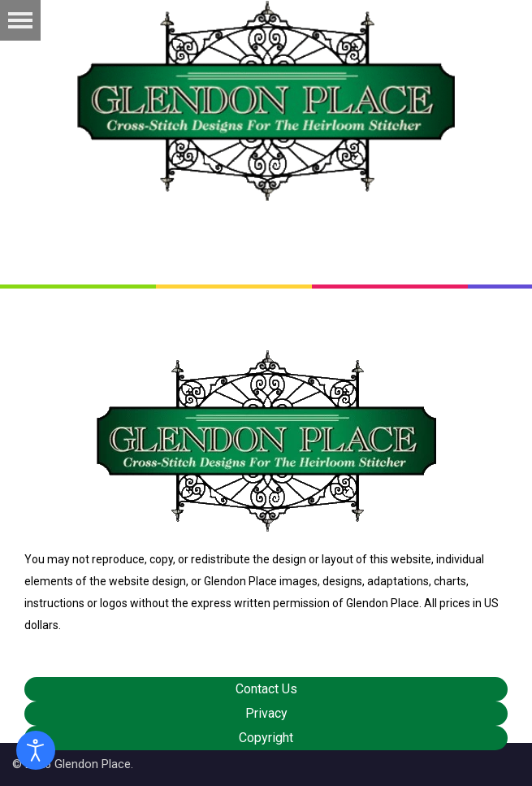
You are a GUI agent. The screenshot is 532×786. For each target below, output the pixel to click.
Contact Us (266, 689)
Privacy (266, 713)
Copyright (266, 738)
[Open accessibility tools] (36, 750)
